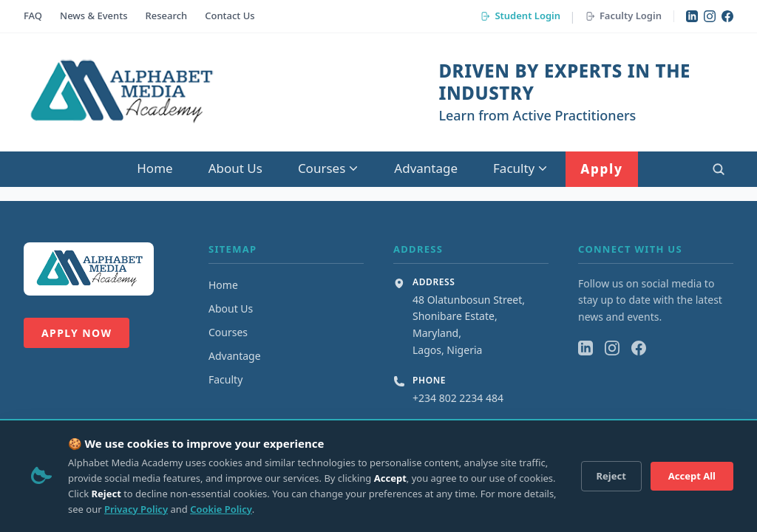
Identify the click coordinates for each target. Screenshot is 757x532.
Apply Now (77, 333)
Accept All (692, 476)
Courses (328, 168)
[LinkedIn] (692, 16)
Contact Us (230, 16)
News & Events (94, 16)
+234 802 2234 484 (458, 398)
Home (155, 168)
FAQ (33, 16)
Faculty (520, 168)
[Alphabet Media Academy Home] (120, 92)
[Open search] (719, 169)
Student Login (520, 16)
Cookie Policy (221, 509)
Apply (601, 169)
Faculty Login (623, 16)
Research (167, 16)
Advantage (426, 168)
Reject (611, 476)
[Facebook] (727, 16)
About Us (235, 168)
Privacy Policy (136, 509)
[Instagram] (710, 16)
